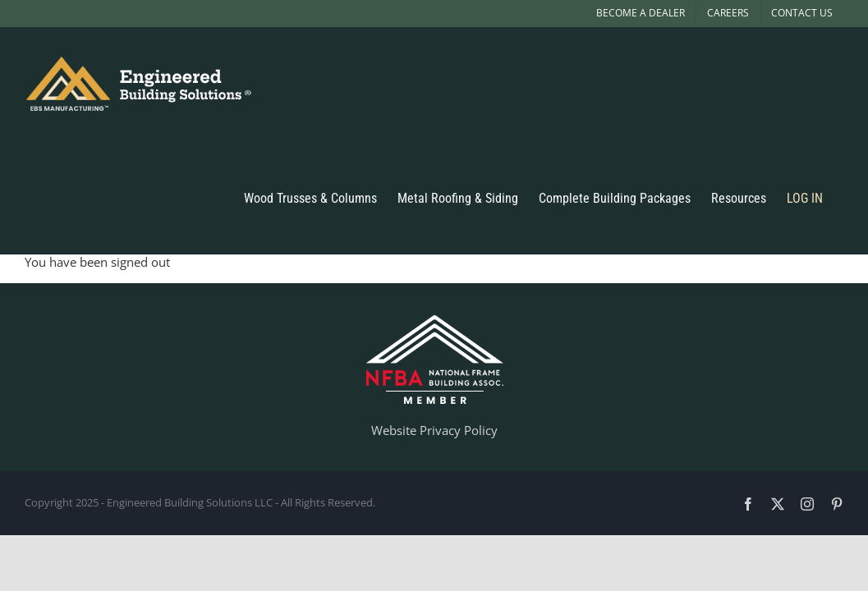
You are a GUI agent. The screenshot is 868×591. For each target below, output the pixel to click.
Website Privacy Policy (434, 430)
